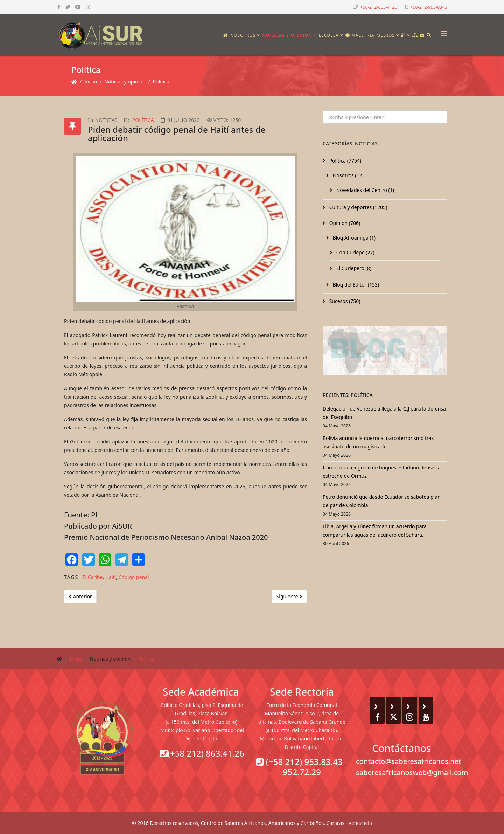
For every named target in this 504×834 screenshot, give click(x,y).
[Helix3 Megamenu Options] (442, 32)
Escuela (329, 35)
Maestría (360, 35)
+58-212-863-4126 (379, 7)
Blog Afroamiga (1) (353, 238)
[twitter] (68, 7)
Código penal (134, 577)
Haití (111, 577)
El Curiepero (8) (353, 268)
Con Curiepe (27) (355, 252)
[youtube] (78, 7)
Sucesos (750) (344, 301)
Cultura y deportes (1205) (358, 207)
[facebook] (59, 7)
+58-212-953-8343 (429, 7)
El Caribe (93, 577)
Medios (386, 35)
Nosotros (243, 35)
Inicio (91, 81)
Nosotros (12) (348, 175)
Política (161, 81)
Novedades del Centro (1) (365, 190)
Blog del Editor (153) (355, 285)
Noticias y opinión (287, 35)
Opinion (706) (344, 223)
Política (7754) (345, 161)
